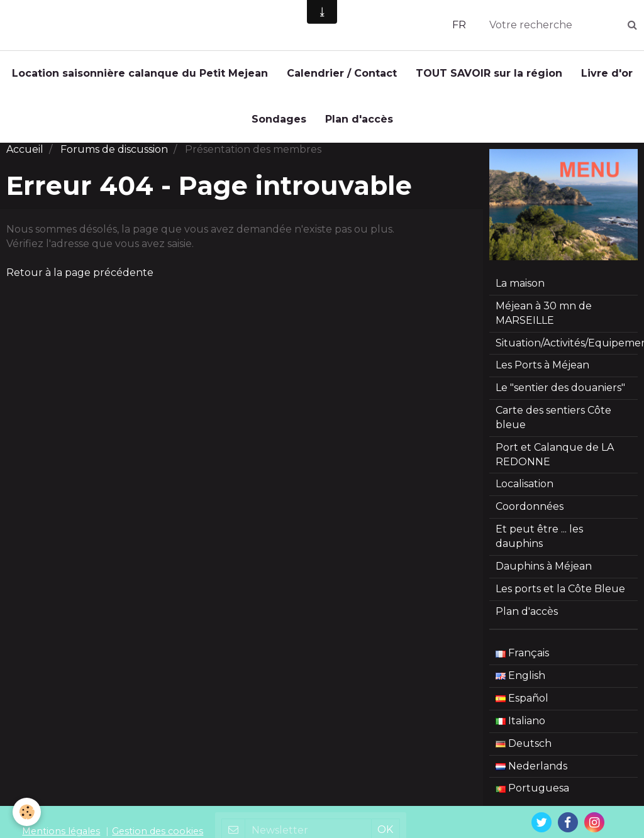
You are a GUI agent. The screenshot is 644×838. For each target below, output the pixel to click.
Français (522, 659)
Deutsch (524, 750)
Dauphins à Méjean (544, 572)
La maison (520, 289)
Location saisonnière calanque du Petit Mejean (140, 73)
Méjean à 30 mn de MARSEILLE (544, 319)
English (520, 682)
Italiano (520, 727)
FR (459, 25)
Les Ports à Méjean (542, 371)
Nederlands (531, 772)
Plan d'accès (359, 119)
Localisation (525, 490)
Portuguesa (532, 794)
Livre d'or (607, 73)
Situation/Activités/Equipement (567, 349)
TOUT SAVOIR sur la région (489, 73)
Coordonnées (530, 513)
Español (522, 704)
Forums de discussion (114, 156)
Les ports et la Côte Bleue (560, 595)
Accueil (25, 156)
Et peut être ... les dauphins (539, 543)
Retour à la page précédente (80, 279)
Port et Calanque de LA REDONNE (555, 461)
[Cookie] (27, 812)
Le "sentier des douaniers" (560, 394)
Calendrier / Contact (342, 73)
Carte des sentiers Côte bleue (553, 424)
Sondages (279, 119)
